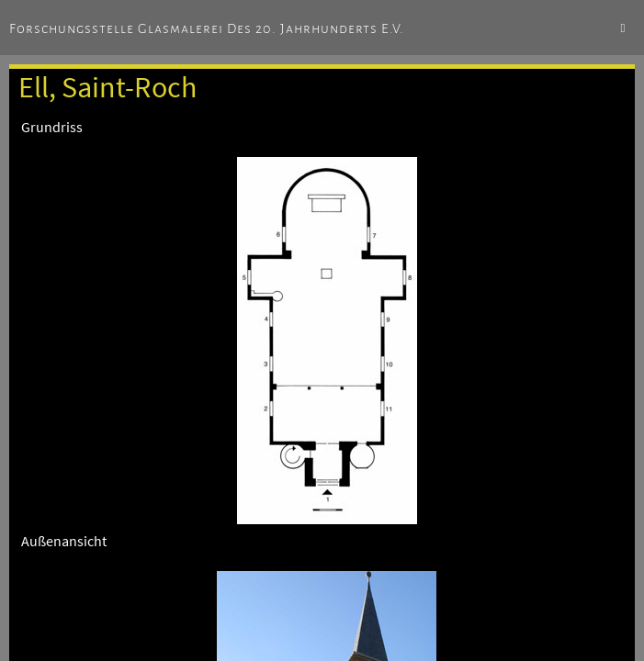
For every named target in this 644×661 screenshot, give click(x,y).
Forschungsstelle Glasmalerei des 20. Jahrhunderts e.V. (207, 28)
